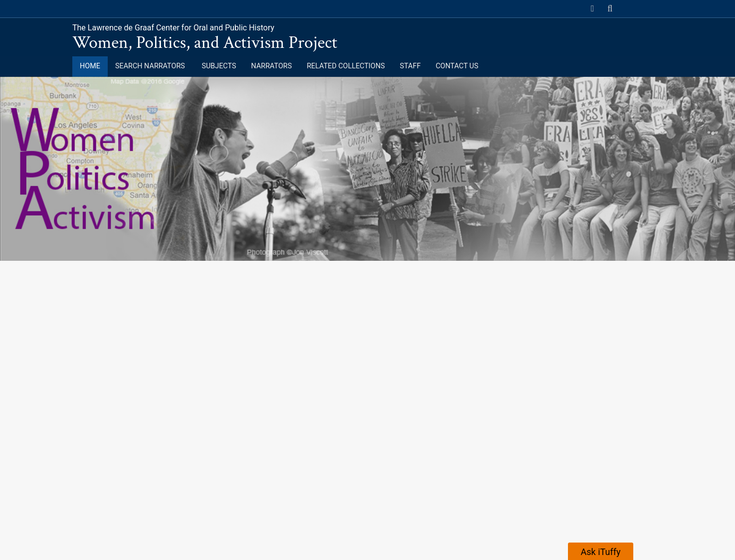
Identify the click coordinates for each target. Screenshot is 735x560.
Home (90, 66)
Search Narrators (151, 66)
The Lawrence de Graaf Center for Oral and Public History (173, 28)
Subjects (219, 66)
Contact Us (457, 66)
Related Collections (346, 66)
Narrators (272, 66)
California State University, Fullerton (156, 8)
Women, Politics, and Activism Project (205, 43)
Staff (410, 66)
